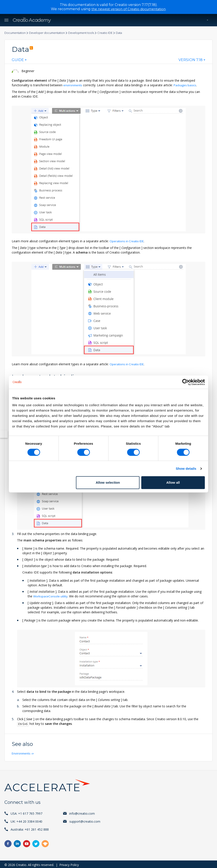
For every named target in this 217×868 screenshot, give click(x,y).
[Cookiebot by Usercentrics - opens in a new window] (185, 382)
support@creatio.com (85, 820)
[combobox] (19, 61)
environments (73, 85)
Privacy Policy (69, 863)
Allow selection (108, 482)
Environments (22, 752)
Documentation (16, 33)
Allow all (173, 482)
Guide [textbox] (18, 60)
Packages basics (186, 85)
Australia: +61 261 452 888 (30, 828)
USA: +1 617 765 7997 (26, 812)
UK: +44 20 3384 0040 (26, 820)
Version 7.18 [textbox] (191, 60)
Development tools (85, 33)
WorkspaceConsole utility (51, 596)
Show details (186, 469)
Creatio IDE (110, 33)
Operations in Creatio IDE (128, 241)
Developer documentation (49, 33)
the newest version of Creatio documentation (129, 9)
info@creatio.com (82, 812)
